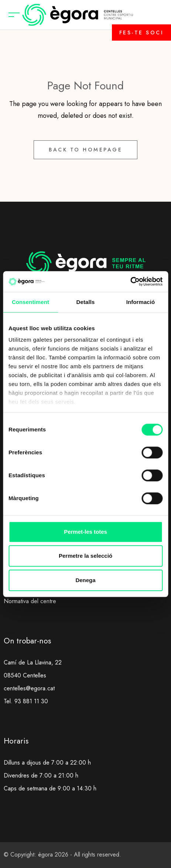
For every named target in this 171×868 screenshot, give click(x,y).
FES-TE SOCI (142, 33)
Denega (85, 580)
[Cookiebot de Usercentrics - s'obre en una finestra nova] (130, 281)
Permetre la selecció (85, 556)
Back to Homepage (85, 150)
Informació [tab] (141, 302)
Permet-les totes (85, 532)
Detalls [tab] (86, 302)
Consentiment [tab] (30, 302)
